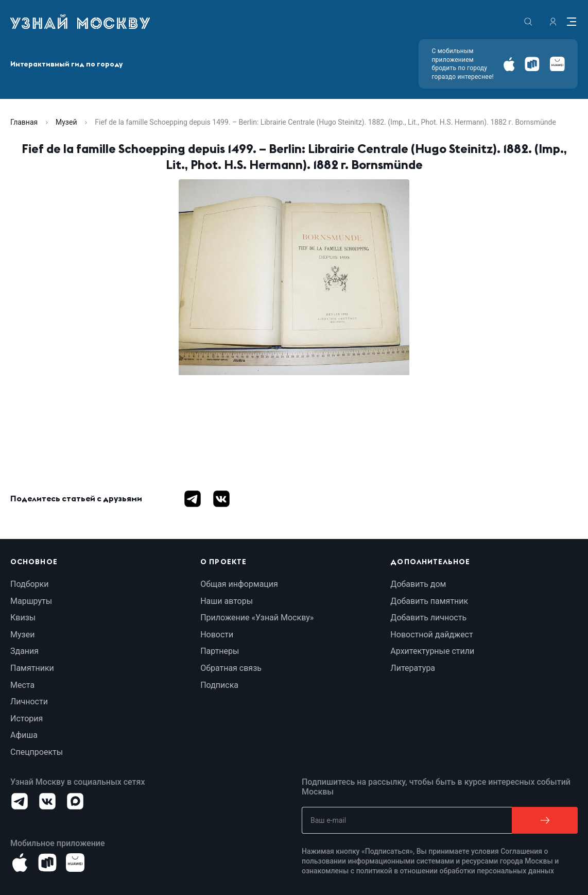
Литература (413, 668)
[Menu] (572, 22)
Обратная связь (231, 668)
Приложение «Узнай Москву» (257, 618)
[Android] (532, 64)
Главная (24, 122)
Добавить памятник (429, 601)
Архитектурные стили (432, 651)
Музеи (22, 635)
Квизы (23, 618)
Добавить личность (428, 618)
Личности (29, 702)
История (27, 719)
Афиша (24, 735)
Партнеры (220, 651)
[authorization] (553, 22)
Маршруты (31, 601)
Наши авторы (227, 601)
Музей (66, 122)
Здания (24, 651)
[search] (528, 22)
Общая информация (239, 584)
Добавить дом (418, 584)
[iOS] (509, 64)
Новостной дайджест (431, 635)
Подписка (219, 685)
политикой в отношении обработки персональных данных (455, 871)
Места (22, 685)
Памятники (32, 668)
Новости (217, 635)
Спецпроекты (37, 752)
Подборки (29, 584)
